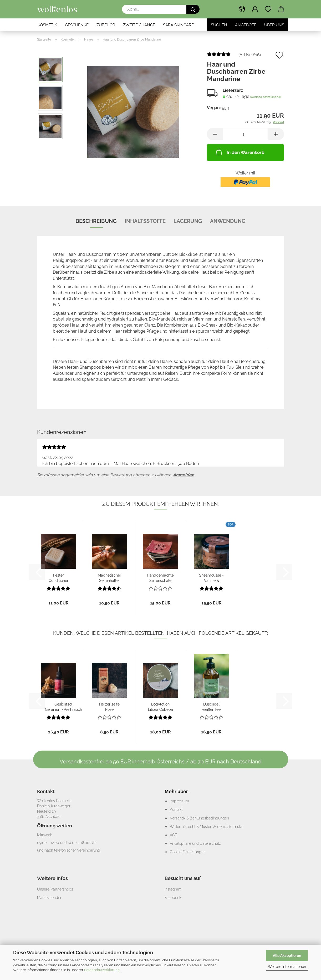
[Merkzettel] (268, 9)
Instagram (173, 889)
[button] (242, 9)
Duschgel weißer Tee (211, 706)
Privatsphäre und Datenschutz (195, 843)
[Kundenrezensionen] (219, 56)
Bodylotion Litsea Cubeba (160, 706)
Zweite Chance (139, 25)
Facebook (173, 898)
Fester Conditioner (58, 577)
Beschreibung (96, 221)
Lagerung (188, 221)
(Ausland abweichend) (266, 97)
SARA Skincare (178, 25)
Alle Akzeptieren (287, 956)
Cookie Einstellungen (188, 852)
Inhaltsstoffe (145, 221)
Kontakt (176, 809)
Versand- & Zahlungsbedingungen (199, 818)
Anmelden (184, 475)
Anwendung (228, 221)
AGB (174, 835)
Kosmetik (47, 25)
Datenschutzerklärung (102, 970)
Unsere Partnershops (55, 889)
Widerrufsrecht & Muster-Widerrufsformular (207, 827)
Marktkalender (49, 898)
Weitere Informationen (287, 967)
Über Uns (274, 25)
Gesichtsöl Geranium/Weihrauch (63, 706)
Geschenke (77, 25)
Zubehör (106, 25)
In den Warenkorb (240, 152)
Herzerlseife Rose (109, 706)
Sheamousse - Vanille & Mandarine (211, 577)
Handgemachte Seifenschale (160, 577)
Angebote (246, 25)
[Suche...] (193, 9)
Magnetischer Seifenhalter (109, 577)
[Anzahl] (245, 134)
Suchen (219, 25)
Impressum (179, 801)
